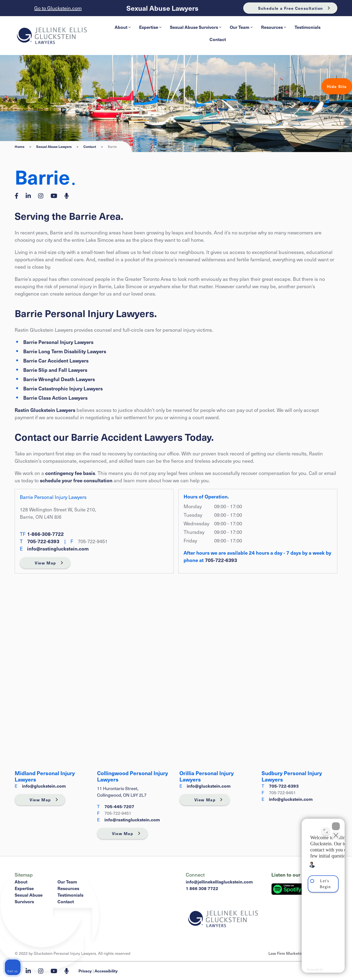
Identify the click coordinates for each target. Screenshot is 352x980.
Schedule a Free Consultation (291, 8)
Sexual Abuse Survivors (196, 27)
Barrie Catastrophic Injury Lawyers (63, 388)
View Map (45, 563)
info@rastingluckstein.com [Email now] (58, 549)
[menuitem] (122, 27)
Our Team (241, 27)
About (123, 27)
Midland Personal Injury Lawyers (45, 776)
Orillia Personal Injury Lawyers (207, 776)
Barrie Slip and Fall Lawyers (55, 370)
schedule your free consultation (76, 480)
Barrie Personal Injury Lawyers (58, 342)
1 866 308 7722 (202, 888)
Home (20, 146)
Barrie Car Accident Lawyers (56, 361)
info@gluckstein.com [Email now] (44, 786)
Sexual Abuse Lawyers (162, 8)
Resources (274, 27)
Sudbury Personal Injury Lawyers (292, 776)
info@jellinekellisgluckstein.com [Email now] (219, 882)
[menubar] (218, 33)
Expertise (150, 27)
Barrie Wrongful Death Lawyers (59, 379)
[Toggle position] (326, 829)
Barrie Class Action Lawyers (55, 398)
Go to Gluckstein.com (58, 8)
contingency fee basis (70, 473)
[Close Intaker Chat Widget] (336, 824)
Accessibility (106, 971)
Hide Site (337, 86)
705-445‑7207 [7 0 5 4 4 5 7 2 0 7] (119, 806)
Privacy (85, 971)
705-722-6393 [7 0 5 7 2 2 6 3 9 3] (43, 541)
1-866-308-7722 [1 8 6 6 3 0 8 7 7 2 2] (45, 534)
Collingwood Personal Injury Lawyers (132, 776)
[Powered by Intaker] (309, 970)
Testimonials (308, 27)
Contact (218, 39)
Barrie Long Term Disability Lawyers (65, 351)
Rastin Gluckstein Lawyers (45, 410)
